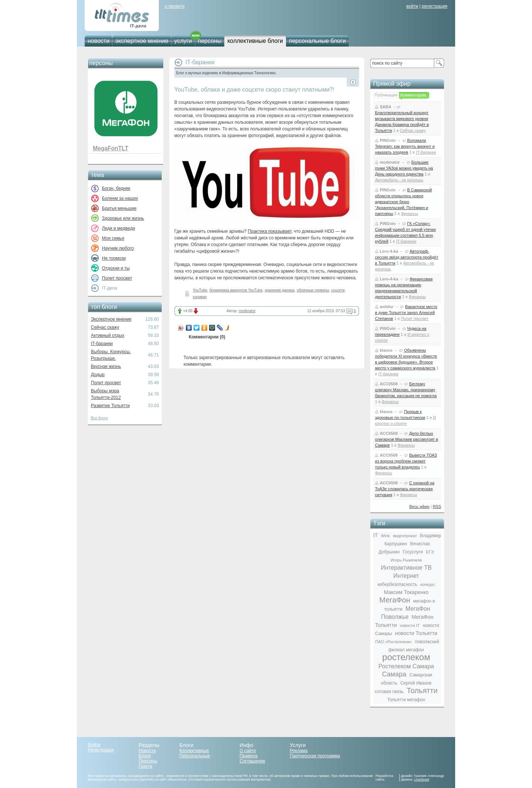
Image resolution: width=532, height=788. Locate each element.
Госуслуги (413, 552)
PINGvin (388, 140)
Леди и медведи (118, 228)
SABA (386, 107)
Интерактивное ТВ (406, 568)
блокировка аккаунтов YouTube (236, 290)
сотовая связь (389, 692)
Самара (394, 674)
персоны (210, 41)
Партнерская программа (315, 756)
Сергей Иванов (416, 683)
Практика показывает (270, 231)
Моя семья (113, 238)
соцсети (338, 290)
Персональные (195, 756)
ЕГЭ (430, 552)
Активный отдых (108, 335)
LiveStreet (422, 780)
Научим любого (118, 248)
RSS (437, 506)
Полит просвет (117, 278)
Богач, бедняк (116, 188)
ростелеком (406, 657)
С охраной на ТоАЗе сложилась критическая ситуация (405, 489)
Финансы (409, 214)
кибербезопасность (397, 584)
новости (98, 41)
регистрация (434, 6)
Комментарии (413, 95)
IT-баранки (102, 344)
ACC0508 (389, 384)
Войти (94, 745)
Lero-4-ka (389, 251)
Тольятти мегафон (406, 700)
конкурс (428, 584)
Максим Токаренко (406, 592)
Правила (248, 756)
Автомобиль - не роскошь (399, 180)
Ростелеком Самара (406, 666)
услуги (183, 41)
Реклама (299, 751)
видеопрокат (405, 536)
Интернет (406, 576)
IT (375, 535)
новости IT (410, 625)
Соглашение (252, 761)
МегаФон (395, 600)
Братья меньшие (119, 208)
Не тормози (114, 258)
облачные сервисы (313, 290)
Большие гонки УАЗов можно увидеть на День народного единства (404, 168)
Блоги (145, 756)
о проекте (175, 6)
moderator (247, 311)
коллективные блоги (255, 41)
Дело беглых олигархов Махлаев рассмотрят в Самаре (407, 439)
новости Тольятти (416, 633)
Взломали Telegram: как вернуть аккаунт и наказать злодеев (405, 146)
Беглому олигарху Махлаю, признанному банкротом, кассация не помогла (406, 390)
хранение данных (279, 290)
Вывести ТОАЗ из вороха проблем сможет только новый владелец (406, 461)
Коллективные (194, 751)
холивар (200, 297)
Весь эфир (420, 506)
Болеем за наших (120, 198)
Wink (385, 536)
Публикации (386, 95)
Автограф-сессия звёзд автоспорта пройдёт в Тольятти (407, 257)
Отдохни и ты (116, 268)
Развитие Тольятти (110, 406)
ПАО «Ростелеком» (394, 642)
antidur (387, 307)
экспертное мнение (142, 41)
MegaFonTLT (110, 148)
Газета (145, 766)
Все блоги (99, 418)
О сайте (248, 751)
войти (412, 6)
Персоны (148, 761)
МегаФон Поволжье (405, 613)
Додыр (98, 375)
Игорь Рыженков (406, 560)
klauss (386, 350)
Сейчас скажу (105, 327)
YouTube (200, 290)
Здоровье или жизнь (123, 218)
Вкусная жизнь (106, 366)
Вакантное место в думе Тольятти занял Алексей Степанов (406, 313)
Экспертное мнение (111, 319)
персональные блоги (317, 41)
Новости (147, 751)
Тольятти (422, 690)
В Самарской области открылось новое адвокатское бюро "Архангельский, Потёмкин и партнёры (403, 202)
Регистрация (101, 750)
